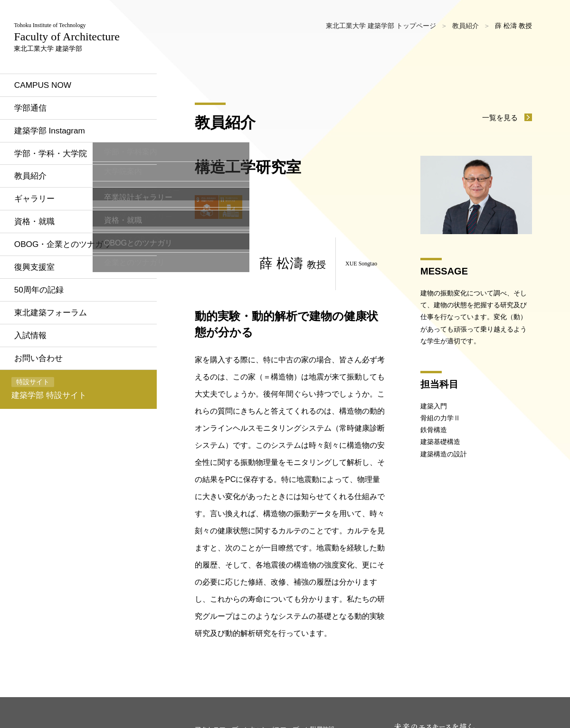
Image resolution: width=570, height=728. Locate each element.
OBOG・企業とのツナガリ (70, 280)
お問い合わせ (45, 397)
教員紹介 (36, 209)
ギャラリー (40, 233)
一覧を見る (499, 118)
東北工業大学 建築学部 (72, 52)
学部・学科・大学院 (57, 186)
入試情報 (36, 374)
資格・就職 (40, 256)
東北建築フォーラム (57, 350)
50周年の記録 (45, 327)
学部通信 (36, 139)
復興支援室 (40, 303)
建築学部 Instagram (56, 162)
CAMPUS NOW (49, 115)
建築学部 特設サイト (54, 429)
